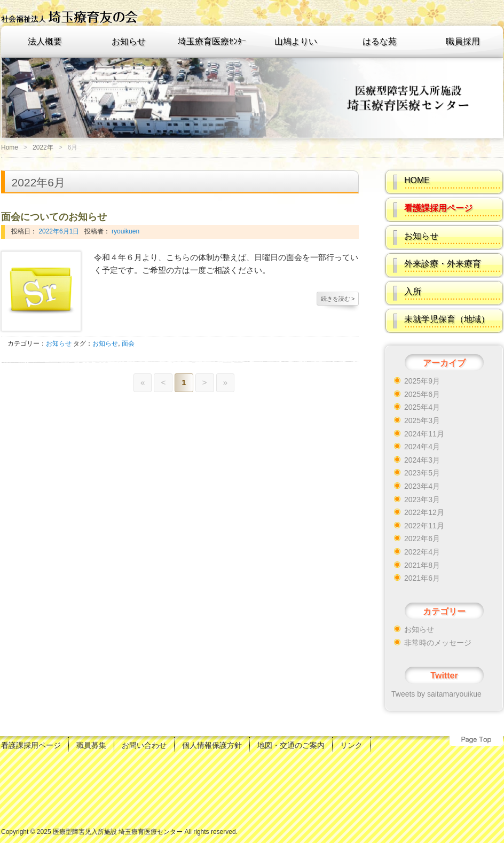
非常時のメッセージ (438, 643)
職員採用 (463, 41)
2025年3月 (422, 420)
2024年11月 (424, 434)
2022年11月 (424, 526)
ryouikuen (125, 231)
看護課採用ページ (31, 745)
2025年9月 (422, 381)
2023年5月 (422, 473)
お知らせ (129, 41)
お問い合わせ (144, 745)
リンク (351, 745)
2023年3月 (422, 499)
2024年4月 (422, 447)
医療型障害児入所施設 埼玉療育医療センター (118, 832)
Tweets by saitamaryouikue (436, 694)
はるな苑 (380, 41)
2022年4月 (422, 552)
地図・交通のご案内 (291, 745)
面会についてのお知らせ (54, 217)
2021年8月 (422, 565)
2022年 (43, 147)
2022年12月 (424, 512)
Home (10, 147)
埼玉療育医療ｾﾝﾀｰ (212, 41)
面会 (128, 344)
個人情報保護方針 (212, 745)
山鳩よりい (296, 41)
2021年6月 (422, 578)
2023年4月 (422, 486)
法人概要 (45, 41)
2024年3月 (422, 460)
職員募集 (91, 745)
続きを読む (338, 299)
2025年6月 (422, 394)
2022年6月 (422, 538)
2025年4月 (422, 407)
